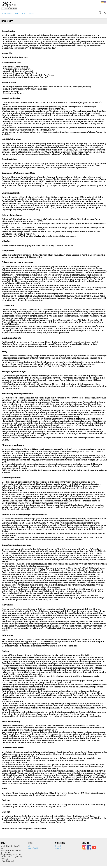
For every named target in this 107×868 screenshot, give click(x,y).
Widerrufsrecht (33, 848)
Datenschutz (59, 846)
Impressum (59, 848)
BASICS (24, 14)
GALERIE (31, 14)
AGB (29, 846)
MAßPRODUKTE (7, 14)
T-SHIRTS (17, 14)
